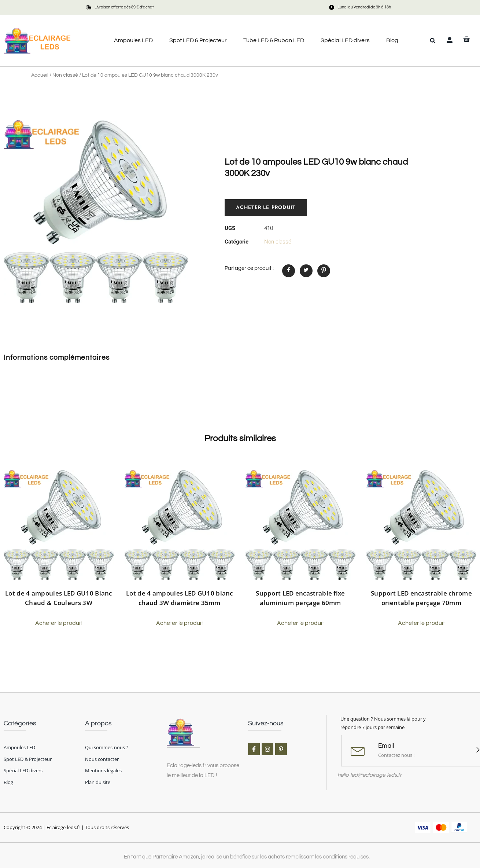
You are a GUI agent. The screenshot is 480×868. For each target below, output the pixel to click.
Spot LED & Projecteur (198, 40)
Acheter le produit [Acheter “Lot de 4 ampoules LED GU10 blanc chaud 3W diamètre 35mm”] (180, 623)
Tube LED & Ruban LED (274, 40)
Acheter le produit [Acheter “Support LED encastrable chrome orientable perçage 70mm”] (421, 623)
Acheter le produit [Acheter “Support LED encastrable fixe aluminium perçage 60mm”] (300, 623)
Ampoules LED (133, 40)
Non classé (65, 75)
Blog (392, 40)
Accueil (40, 75)
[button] (433, 41)
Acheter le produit (266, 208)
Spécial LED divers (345, 40)
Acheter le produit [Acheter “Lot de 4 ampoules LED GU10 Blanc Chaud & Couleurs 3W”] (59, 623)
